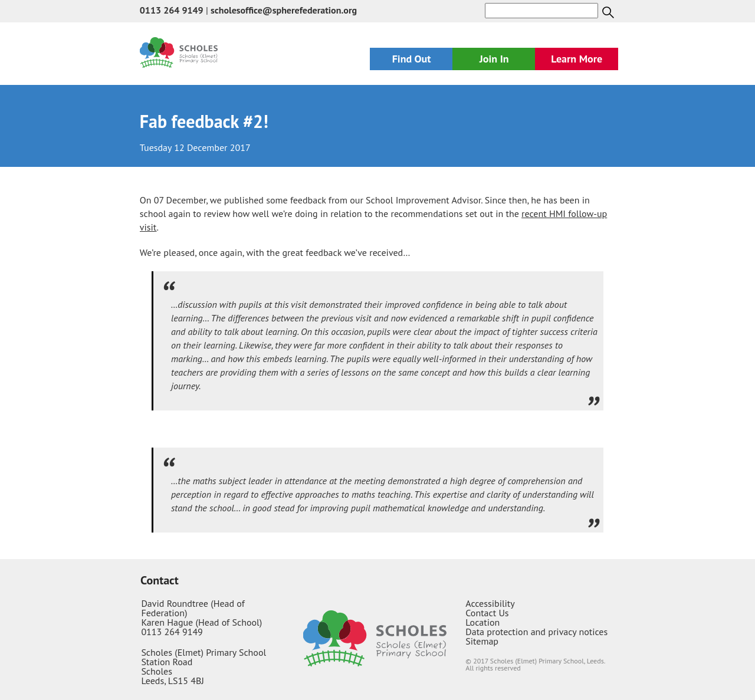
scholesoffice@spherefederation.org (284, 10)
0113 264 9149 (172, 10)
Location (482, 622)
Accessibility (490, 603)
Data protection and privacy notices (536, 632)
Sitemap (482, 641)
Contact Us (487, 613)
